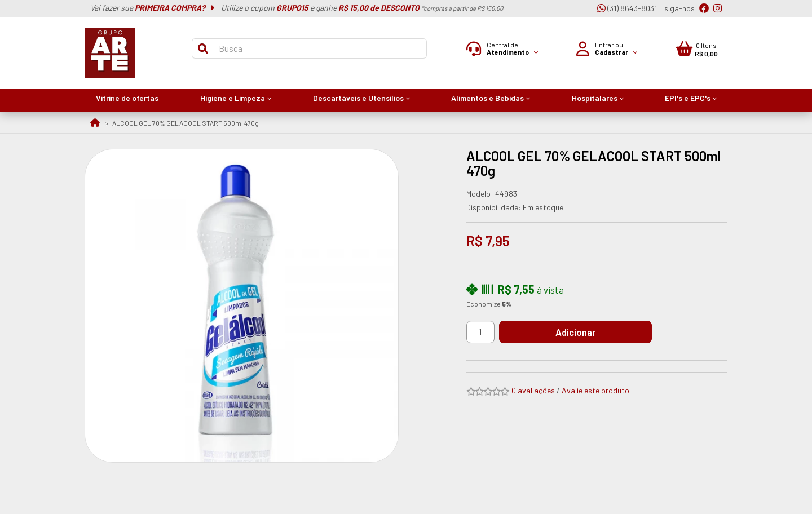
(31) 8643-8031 (627, 8)
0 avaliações (533, 390)
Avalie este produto (595, 390)
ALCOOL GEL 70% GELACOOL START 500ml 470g (186, 123)
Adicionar (583, 332)
